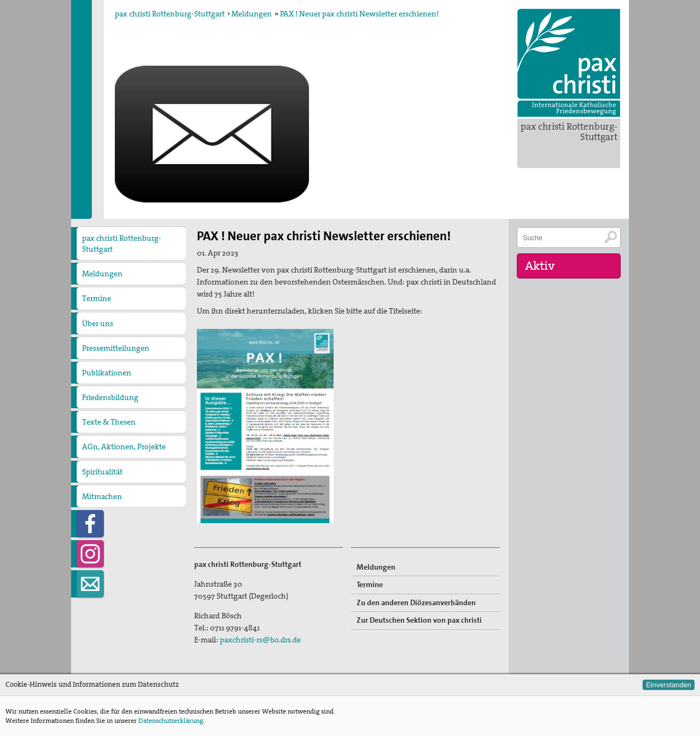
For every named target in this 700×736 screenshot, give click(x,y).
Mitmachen (102, 496)
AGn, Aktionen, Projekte (124, 447)
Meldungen (252, 14)
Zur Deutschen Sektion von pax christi (419, 620)
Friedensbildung (110, 397)
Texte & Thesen (109, 422)
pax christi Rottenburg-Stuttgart (569, 132)
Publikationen (107, 373)
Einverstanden (669, 685)
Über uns (98, 323)
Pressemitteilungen (116, 348)
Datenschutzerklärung (171, 721)
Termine (97, 298)
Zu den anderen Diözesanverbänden (416, 602)
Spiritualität (102, 472)
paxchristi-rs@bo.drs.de (260, 640)
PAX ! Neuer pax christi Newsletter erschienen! (359, 14)
